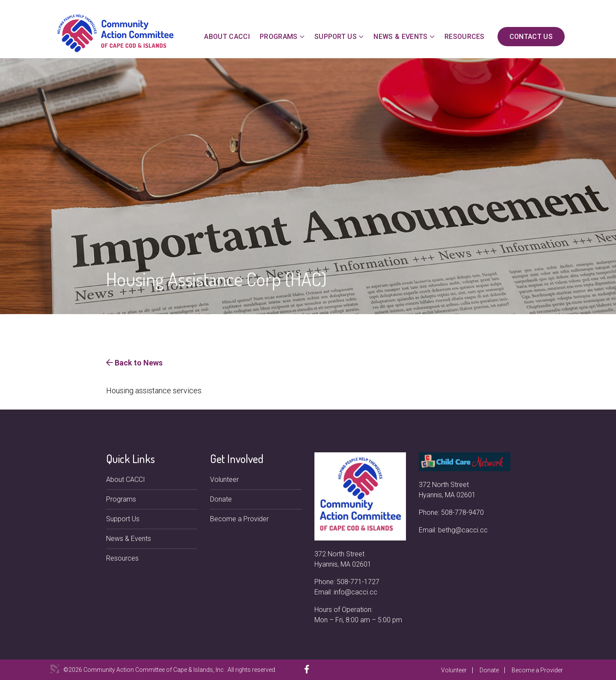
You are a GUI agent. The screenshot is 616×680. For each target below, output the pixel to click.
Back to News (134, 363)
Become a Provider (239, 519)
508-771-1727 (358, 582)
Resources (465, 37)
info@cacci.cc (355, 592)
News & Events (400, 37)
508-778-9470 (462, 512)
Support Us (336, 37)
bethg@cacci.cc (463, 530)
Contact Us (531, 37)
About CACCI (227, 37)
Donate (221, 499)
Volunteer (224, 480)
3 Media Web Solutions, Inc (55, 669)
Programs (279, 37)
